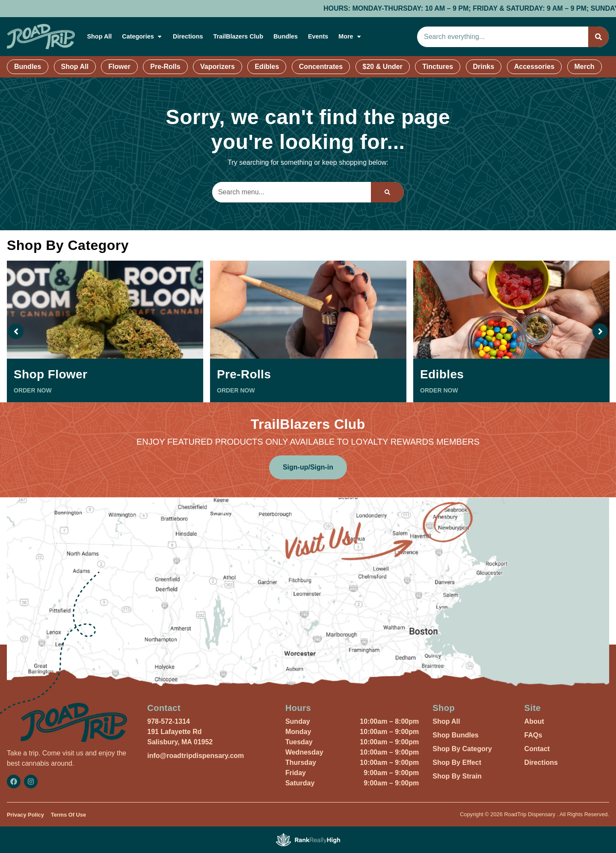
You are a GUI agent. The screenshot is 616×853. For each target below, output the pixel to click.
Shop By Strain (457, 776)
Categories (142, 37)
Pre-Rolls (165, 67)
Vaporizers (218, 67)
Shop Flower (50, 374)
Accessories (534, 67)
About (534, 721)
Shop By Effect (457, 762)
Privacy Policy (25, 815)
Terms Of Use (68, 815)
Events (318, 36)
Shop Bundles (456, 735)
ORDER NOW (33, 390)
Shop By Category (462, 749)
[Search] (598, 37)
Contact (537, 749)
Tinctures (438, 67)
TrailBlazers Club (238, 36)
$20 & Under (383, 67)
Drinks (484, 67)
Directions (188, 36)
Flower (119, 67)
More (350, 37)
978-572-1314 (169, 721)
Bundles (286, 36)
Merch (585, 67)
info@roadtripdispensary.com (195, 756)
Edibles (267, 67)
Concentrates (321, 67)
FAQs (533, 735)
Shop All (99, 36)
